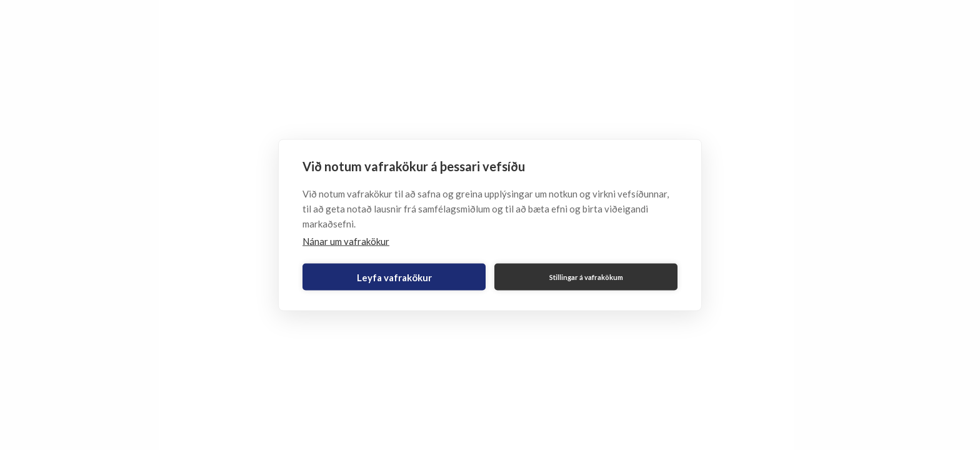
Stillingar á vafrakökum (586, 277)
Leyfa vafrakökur (394, 277)
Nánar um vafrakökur (346, 241)
